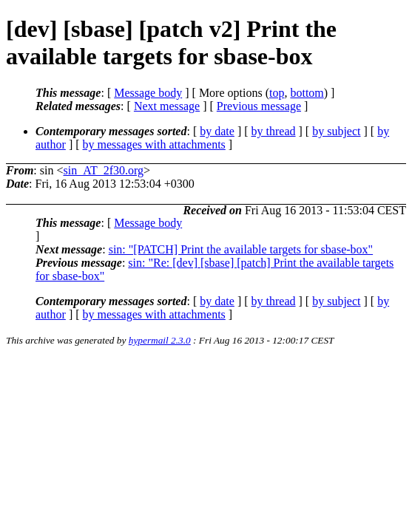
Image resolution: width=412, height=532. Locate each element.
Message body (148, 93)
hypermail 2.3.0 (160, 340)
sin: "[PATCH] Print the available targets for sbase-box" (241, 249)
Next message (167, 106)
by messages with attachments (154, 144)
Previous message (259, 106)
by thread (274, 131)
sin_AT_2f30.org (103, 170)
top (277, 93)
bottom (307, 93)
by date (217, 131)
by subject (336, 131)
